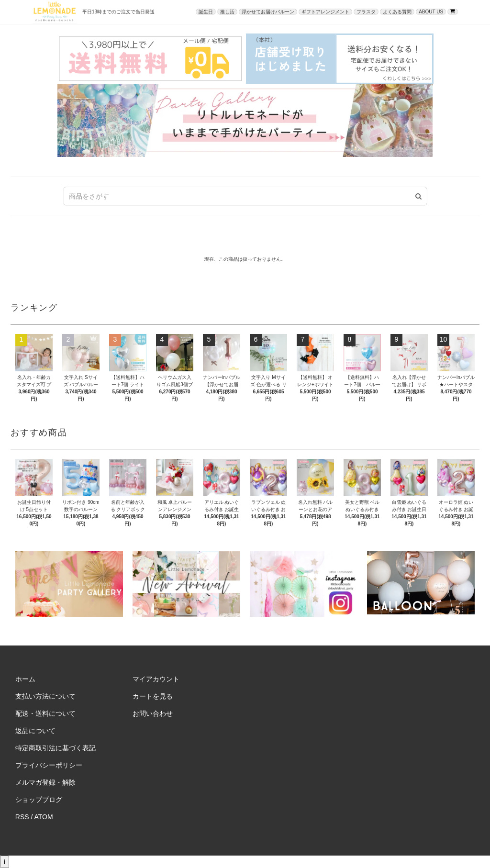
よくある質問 (397, 12)
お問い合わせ (153, 713)
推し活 (227, 12)
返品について (35, 731)
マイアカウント (156, 679)
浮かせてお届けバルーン (268, 12)
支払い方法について (45, 696)
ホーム (25, 679)
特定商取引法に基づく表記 (56, 748)
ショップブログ (39, 800)
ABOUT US (431, 12)
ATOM (44, 817)
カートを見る (153, 696)
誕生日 (206, 12)
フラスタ (366, 12)
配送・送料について (45, 713)
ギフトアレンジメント (325, 12)
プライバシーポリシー (49, 765)
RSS (22, 817)
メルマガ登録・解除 (45, 782)
